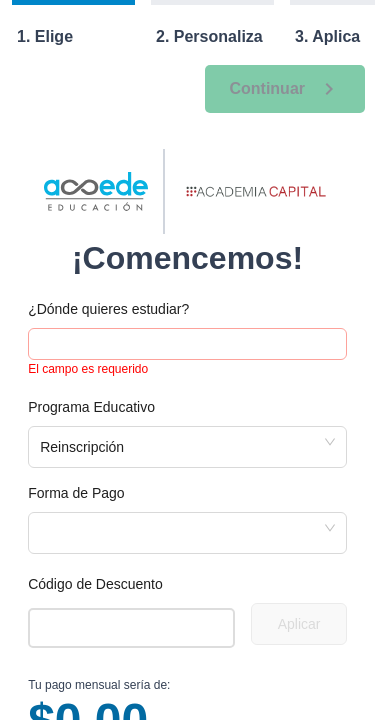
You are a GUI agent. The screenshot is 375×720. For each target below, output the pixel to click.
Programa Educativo (91, 407)
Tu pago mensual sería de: (99, 685)
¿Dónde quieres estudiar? (108, 309)
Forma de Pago (76, 493)
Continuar (285, 89)
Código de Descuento (95, 584)
